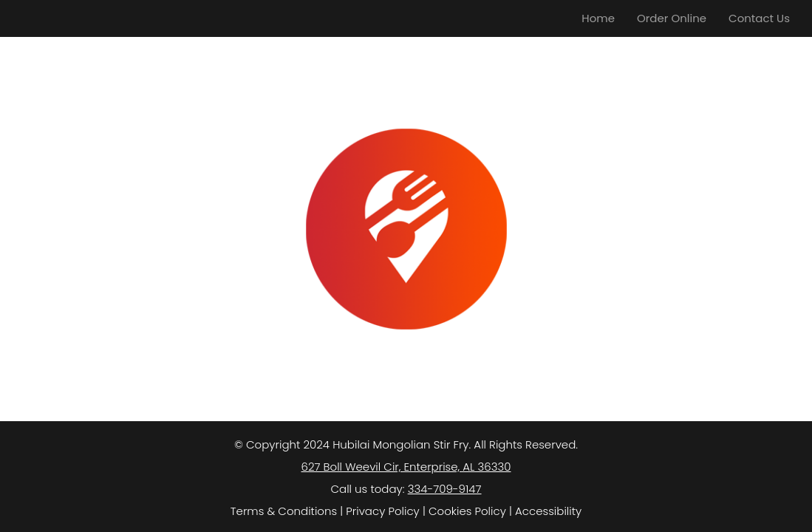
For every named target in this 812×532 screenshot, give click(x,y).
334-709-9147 (445, 489)
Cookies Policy (467, 511)
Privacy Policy (382, 511)
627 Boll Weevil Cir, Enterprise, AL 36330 (406, 467)
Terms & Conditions (284, 511)
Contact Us (759, 18)
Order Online (672, 18)
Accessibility (548, 511)
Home (598, 18)
